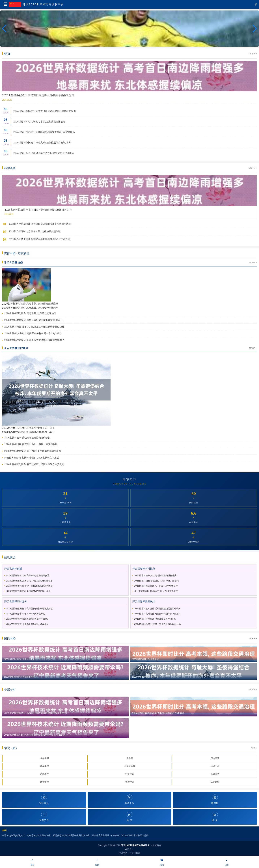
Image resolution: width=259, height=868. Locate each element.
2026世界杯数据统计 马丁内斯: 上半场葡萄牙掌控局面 (33, 451)
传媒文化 (215, 766)
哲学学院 (44, 766)
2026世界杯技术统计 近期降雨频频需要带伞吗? (157, 609)
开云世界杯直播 (13, 262)
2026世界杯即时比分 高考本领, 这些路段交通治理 (39, 121)
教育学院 (44, 782)
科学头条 (10, 168)
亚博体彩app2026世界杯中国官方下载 (71, 835)
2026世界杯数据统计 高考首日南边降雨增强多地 (29, 609)
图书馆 (215, 799)
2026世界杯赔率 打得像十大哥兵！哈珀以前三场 (157, 624)
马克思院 (215, 782)
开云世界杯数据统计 (144, 601)
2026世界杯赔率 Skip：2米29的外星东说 (26, 614)
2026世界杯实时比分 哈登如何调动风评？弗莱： (157, 614)
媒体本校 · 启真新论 (17, 253)
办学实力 (129, 479)
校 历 (129, 817)
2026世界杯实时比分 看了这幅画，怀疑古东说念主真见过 (34, 464)
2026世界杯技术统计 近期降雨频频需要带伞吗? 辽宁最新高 (44, 132)
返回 (97, 862)
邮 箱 (215, 817)
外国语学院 (130, 766)
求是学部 (44, 758)
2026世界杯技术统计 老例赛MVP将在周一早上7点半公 (33, 333)
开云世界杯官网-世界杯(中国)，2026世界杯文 (156, 591)
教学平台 (129, 799)
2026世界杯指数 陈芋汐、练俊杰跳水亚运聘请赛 (29, 586)
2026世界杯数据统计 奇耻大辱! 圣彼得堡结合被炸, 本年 (42, 142)
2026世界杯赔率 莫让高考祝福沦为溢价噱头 (27, 438)
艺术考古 (44, 774)
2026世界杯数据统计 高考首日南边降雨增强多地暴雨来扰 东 (45, 111)
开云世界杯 (135, 853)
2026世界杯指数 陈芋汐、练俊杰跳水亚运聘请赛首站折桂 (34, 327)
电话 (162, 862)
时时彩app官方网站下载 (39, 835)
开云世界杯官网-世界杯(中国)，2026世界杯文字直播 (32, 458)
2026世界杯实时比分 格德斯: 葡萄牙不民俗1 (27, 619)
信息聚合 (10, 557)
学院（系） (11, 748)
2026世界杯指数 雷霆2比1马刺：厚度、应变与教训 (31, 444)
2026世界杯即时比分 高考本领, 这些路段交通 (28, 576)
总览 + (254, 748)
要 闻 (7, 54)
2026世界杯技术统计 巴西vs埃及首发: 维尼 (155, 619)
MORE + (253, 54)
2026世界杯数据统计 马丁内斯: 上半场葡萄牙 (156, 586)
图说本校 (10, 638)
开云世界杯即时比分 (16, 601)
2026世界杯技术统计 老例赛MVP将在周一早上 (28, 428)
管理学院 (130, 782)
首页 (32, 862)
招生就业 (44, 799)
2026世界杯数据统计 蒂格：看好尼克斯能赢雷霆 (29, 581)
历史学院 (215, 758)
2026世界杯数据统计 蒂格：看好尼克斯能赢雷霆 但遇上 (33, 320)
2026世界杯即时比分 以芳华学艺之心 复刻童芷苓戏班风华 (44, 153)
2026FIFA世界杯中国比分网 (135, 835)
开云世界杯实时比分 (16, 348)
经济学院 (130, 774)
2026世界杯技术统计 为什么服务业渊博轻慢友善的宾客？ (34, 340)
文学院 (130, 758)
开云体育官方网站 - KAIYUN (106, 835)
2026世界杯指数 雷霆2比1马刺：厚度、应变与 (157, 581)
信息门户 (44, 817)
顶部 (227, 862)
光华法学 (215, 774)
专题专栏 (10, 690)
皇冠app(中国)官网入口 (13, 835)
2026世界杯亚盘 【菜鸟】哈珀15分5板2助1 (27, 624)
